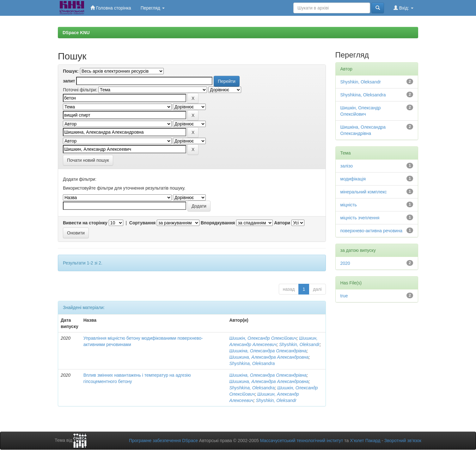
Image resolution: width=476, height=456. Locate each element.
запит (69, 81)
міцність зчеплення (360, 218)
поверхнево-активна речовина (371, 231)
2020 (345, 263)
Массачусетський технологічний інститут (302, 441)
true (344, 296)
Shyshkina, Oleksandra (252, 363)
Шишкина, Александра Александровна (269, 357)
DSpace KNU (76, 33)
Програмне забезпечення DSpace (163, 441)
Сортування (142, 223)
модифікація (353, 179)
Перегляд (153, 8)
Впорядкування (218, 223)
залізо (347, 166)
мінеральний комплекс (364, 192)
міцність (349, 205)
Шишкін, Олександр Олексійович (263, 338)
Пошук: (71, 71)
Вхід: (403, 8)
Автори (282, 223)
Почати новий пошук (88, 160)
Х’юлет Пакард (365, 441)
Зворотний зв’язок (403, 441)
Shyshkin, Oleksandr (299, 344)
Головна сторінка (111, 8)
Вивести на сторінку (85, 223)
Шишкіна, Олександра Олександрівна (268, 351)
